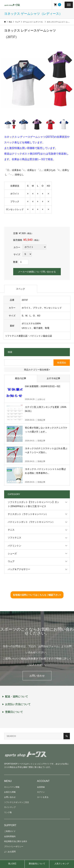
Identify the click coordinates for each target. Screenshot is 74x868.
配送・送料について (17, 697)
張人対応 (12, 864)
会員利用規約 (10, 836)
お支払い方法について (18, 704)
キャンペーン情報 (12, 787)
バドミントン (14, 546)
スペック (21, 289)
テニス (11, 530)
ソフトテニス (14, 538)
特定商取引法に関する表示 (16, 841)
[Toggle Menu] (69, 5)
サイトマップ (10, 807)
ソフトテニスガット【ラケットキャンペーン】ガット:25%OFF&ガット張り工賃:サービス (33, 504)
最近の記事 (21, 378)
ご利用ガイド (10, 831)
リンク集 (8, 812)
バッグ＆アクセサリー (19, 569)
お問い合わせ (37, 676)
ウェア (11, 561)
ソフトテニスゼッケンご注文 (17, 802)
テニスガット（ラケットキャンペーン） (28, 514)
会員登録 (41, 787)
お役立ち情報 (10, 792)
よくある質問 (10, 852)
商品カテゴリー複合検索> (37, 370)
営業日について (14, 712)
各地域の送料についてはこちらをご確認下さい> (37, 595)
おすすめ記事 (53, 378)
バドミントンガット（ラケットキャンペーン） (31, 522)
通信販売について (37, 864)
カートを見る (43, 797)
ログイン (41, 792)
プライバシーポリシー (14, 847)
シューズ (12, 554)
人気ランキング (62, 864)
